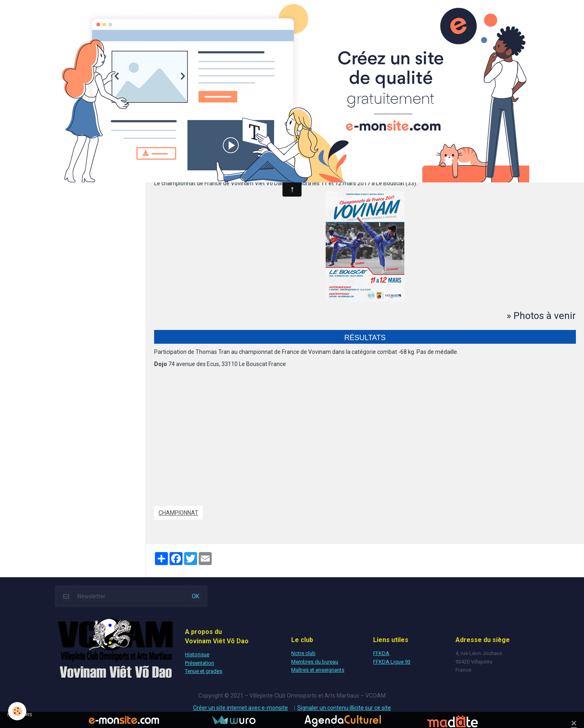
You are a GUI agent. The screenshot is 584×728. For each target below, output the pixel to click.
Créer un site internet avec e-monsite (240, 708)
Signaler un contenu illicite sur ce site (344, 708)
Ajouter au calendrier (189, 154)
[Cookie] (17, 711)
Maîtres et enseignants (318, 670)
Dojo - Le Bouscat (176, 167)
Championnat (178, 513)
